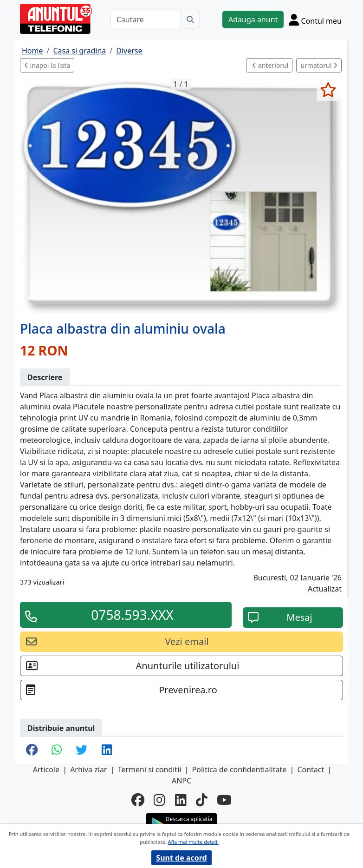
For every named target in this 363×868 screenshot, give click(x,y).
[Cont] (315, 20)
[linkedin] (181, 800)
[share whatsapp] (57, 750)
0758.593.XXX (132, 615)
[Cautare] (146, 20)
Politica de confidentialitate (240, 769)
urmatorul (319, 65)
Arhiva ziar (88, 769)
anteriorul (270, 65)
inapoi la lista (47, 65)
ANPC (181, 781)
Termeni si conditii (150, 769)
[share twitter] (81, 750)
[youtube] (224, 800)
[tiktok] (202, 800)
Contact (311, 769)
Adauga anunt (253, 20)
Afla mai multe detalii (193, 842)
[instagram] (159, 800)
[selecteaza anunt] (328, 90)
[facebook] (138, 800)
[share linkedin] (107, 750)
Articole (46, 769)
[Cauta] (190, 20)
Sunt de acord (181, 858)
